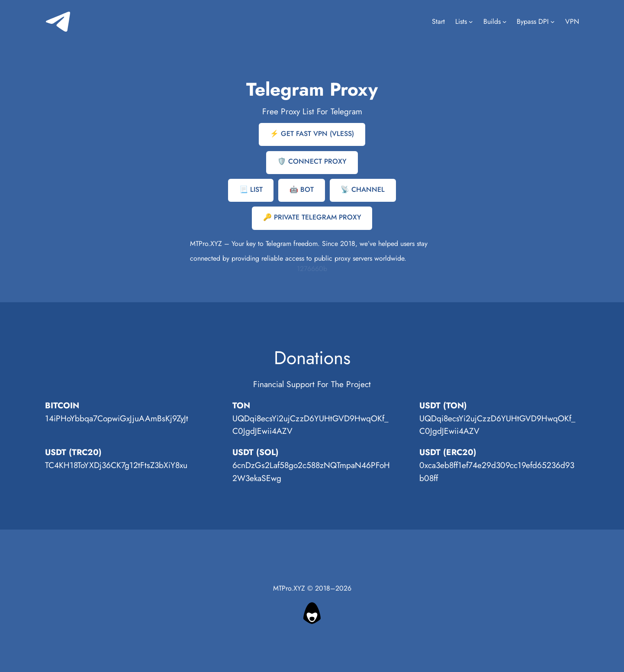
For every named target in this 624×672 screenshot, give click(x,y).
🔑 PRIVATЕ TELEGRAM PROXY (312, 217)
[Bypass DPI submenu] (553, 22)
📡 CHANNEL (363, 189)
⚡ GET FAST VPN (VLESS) (312, 134)
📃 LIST (251, 189)
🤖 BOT (302, 189)
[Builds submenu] (505, 22)
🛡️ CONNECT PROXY (312, 161)
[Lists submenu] (471, 22)
